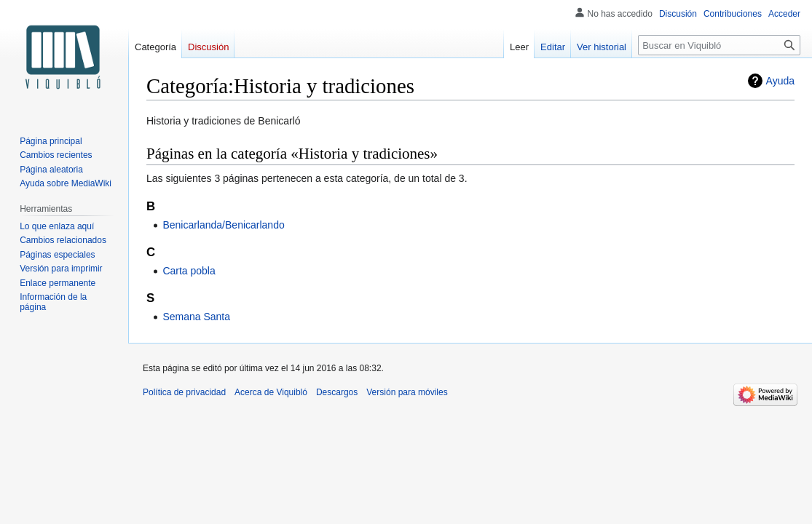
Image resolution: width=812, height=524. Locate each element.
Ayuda (780, 81)
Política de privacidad (184, 392)
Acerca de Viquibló (271, 392)
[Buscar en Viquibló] (719, 45)
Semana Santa (196, 317)
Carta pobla (189, 271)
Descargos (337, 392)
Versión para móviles (407, 392)
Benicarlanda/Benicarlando (223, 225)
